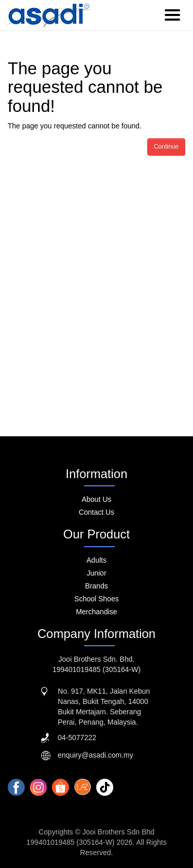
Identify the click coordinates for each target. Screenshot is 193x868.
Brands (96, 586)
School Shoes (96, 599)
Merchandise (96, 612)
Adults (97, 560)
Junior (96, 573)
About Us (97, 499)
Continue (166, 146)
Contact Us (97, 512)
